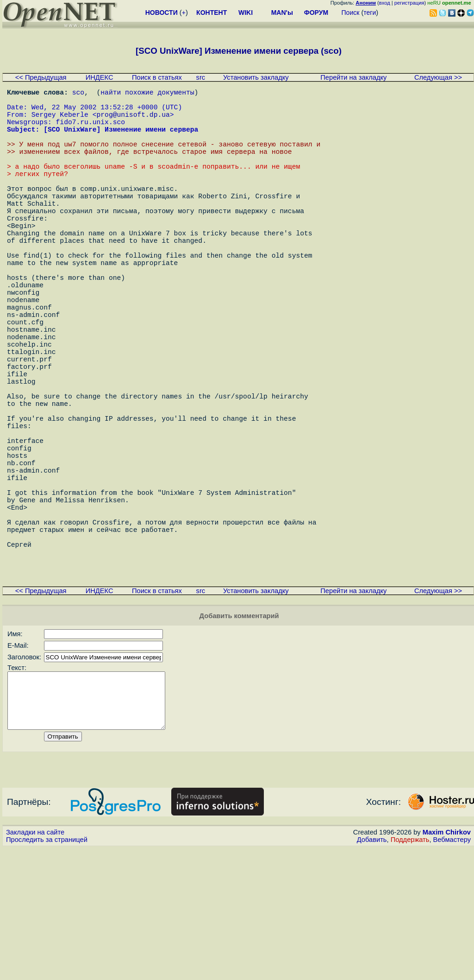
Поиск (351, 13)
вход (385, 3)
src (201, 77)
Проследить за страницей (47, 971)
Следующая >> (438, 77)
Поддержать (410, 971)
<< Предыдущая (41, 77)
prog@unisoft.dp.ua (133, 121)
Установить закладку (256, 77)
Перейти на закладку (353, 77)
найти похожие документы (147, 94)
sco (78, 94)
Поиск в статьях (157, 77)
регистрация (409, 3)
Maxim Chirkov (447, 964)
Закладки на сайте (35, 964)
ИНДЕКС (100, 77)
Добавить (372, 971)
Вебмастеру (452, 971)
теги (370, 13)
